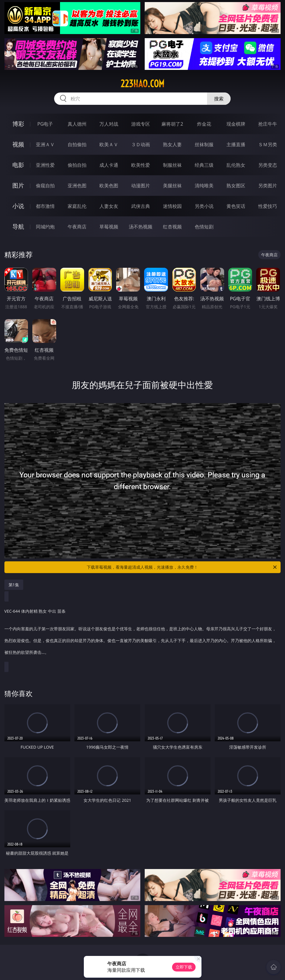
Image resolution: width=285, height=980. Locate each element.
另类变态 (268, 165)
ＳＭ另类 (268, 144)
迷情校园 (172, 206)
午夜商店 (77, 227)
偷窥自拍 (45, 186)
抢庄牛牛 (268, 124)
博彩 (18, 124)
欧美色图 (109, 186)
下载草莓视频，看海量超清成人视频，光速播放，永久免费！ (182, 567)
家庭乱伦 (77, 206)
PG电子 (45, 124)
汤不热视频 (141, 227)
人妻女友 (109, 206)
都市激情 (45, 206)
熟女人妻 (172, 144)
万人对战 (109, 124)
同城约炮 (45, 227)
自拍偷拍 (77, 144)
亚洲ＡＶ (45, 144)
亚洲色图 (77, 186)
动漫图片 (141, 186)
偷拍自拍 (77, 165)
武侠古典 (141, 206)
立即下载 (184, 967)
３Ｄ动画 (141, 144)
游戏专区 (141, 124)
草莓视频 (109, 227)
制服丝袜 (172, 165)
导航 (18, 227)
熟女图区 (236, 186)
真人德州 (77, 124)
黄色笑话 (236, 206)
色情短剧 (204, 227)
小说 (18, 206)
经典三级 (204, 165)
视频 (18, 144)
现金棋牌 (236, 124)
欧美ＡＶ (109, 144)
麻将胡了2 (172, 124)
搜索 (219, 99)
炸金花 (204, 124)
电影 (18, 165)
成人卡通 (109, 165)
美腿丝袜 (172, 186)
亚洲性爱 (45, 165)
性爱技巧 (268, 206)
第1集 (14, 585)
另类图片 (268, 186)
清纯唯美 (204, 186)
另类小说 (204, 206)
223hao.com (142, 84)
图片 (18, 185)
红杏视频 (172, 227)
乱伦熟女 (236, 165)
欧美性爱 (141, 165)
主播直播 (236, 144)
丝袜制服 (204, 144)
